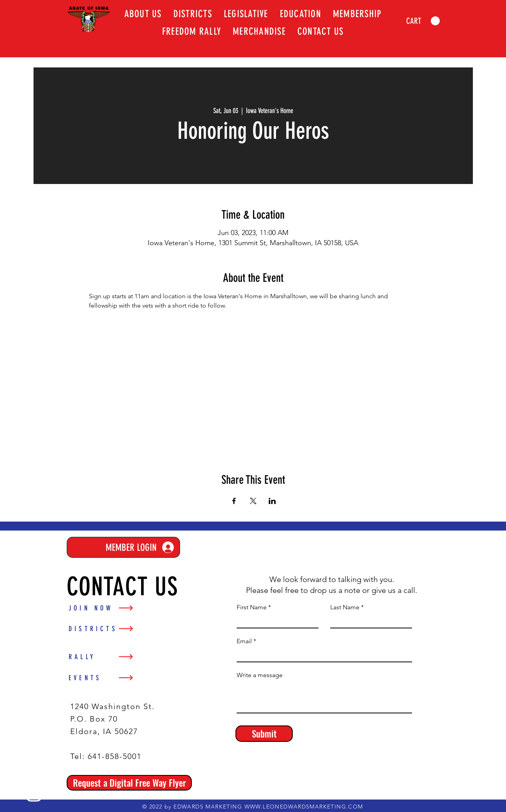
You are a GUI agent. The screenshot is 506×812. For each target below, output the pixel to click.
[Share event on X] (253, 501)
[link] (423, 21)
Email (244, 641)
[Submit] (264, 734)
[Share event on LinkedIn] (272, 501)
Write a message (260, 675)
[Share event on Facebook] (234, 501)
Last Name (345, 607)
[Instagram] (34, 794)
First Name (252, 607)
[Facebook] (34, 772)
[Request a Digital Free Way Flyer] (129, 783)
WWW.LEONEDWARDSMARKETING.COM (304, 807)
